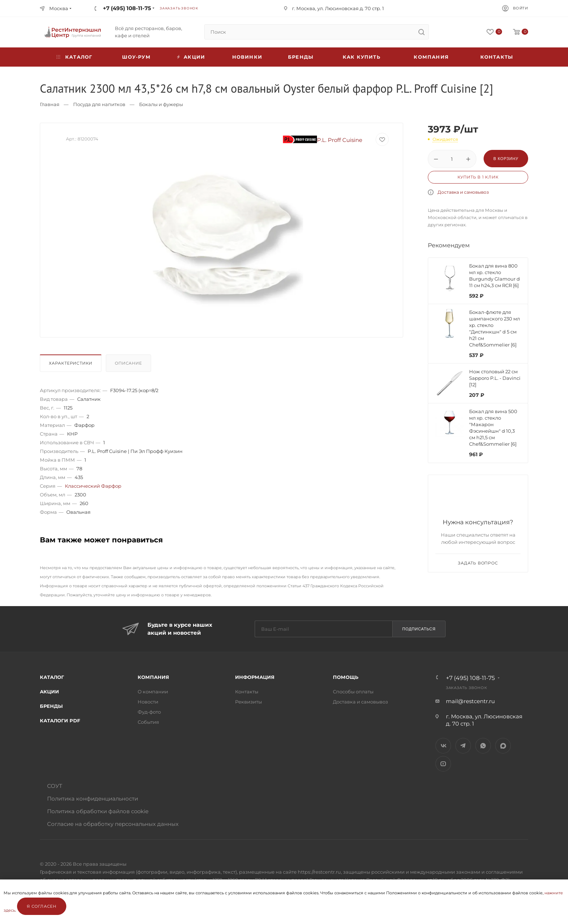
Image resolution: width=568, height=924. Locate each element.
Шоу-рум (136, 57)
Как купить (362, 57)
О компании (153, 692)
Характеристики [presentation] (71, 363)
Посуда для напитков (99, 104)
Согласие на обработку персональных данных (113, 824)
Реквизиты (248, 702)
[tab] (72, 365)
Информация (255, 677)
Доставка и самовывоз (463, 192)
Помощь (346, 677)
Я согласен (42, 906)
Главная (50, 104)
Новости (148, 702)
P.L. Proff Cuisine (323, 140)
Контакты (497, 57)
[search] (421, 32)
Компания (431, 57)
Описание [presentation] (128, 363)
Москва (59, 8)
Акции (49, 692)
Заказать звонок (179, 8)
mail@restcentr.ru (470, 701)
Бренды (301, 57)
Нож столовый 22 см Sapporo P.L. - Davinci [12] (495, 378)
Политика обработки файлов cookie (98, 811)
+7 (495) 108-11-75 (127, 8)
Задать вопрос (478, 563)
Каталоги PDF (60, 721)
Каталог (52, 677)
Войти (521, 8)
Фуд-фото (149, 712)
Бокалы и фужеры (161, 104)
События (148, 722)
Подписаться (419, 629)
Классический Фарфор (93, 486)
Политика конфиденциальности (93, 799)
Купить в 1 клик (478, 177)
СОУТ (55, 786)
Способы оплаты (353, 692)
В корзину (506, 159)
